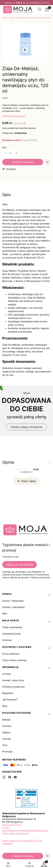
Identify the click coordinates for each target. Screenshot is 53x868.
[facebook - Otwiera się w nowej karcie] (10, 777)
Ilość (4, 147)
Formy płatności (11, 654)
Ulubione (7, 640)
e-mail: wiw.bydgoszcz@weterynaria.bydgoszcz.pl (25, 829)
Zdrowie (7, 739)
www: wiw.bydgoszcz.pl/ (16, 833)
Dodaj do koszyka (23, 162)
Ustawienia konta (12, 634)
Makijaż (6, 720)
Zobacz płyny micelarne (26, 427)
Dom (5, 745)
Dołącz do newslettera (20, 565)
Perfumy (7, 726)
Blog (5, 706)
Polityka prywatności (13, 687)
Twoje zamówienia (12, 627)
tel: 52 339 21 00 (11, 825)
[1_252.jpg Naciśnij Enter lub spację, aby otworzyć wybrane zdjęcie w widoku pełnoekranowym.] (25, 44)
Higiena (6, 732)
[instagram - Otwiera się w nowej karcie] (4, 777)
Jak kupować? (10, 699)
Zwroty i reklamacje (13, 601)
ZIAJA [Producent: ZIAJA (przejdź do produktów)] (5, 98)
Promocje (7, 752)
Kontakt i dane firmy (13, 680)
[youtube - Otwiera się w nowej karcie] (15, 777)
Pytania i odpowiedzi (13, 607)
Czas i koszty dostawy (14, 660)
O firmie (7, 674)
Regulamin (8, 693)
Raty (5, 614)
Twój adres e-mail (10, 557)
